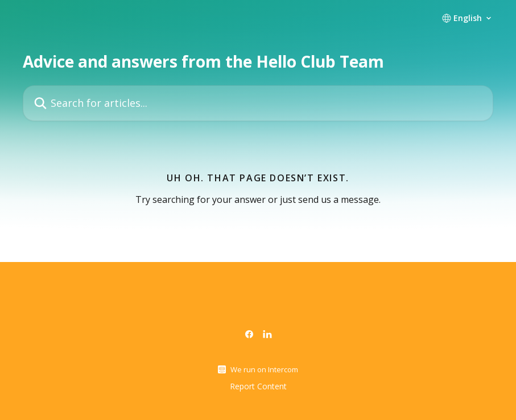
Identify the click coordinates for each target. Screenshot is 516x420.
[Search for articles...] (258, 103)
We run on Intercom (264, 369)
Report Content (258, 386)
